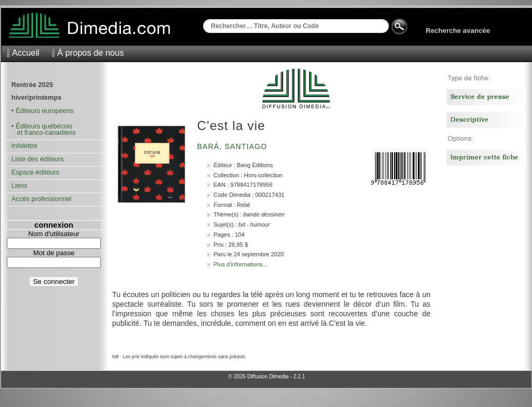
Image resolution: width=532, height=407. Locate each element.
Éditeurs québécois (44, 126)
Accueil (26, 53)
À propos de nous (90, 53)
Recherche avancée (458, 31)
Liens (20, 186)
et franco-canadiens (44, 133)
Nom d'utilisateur (54, 234)
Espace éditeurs (36, 172)
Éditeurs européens (44, 111)
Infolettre (25, 146)
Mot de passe (54, 253)
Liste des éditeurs (38, 159)
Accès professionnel (42, 199)
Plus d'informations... (241, 264)
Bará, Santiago (234, 146)
